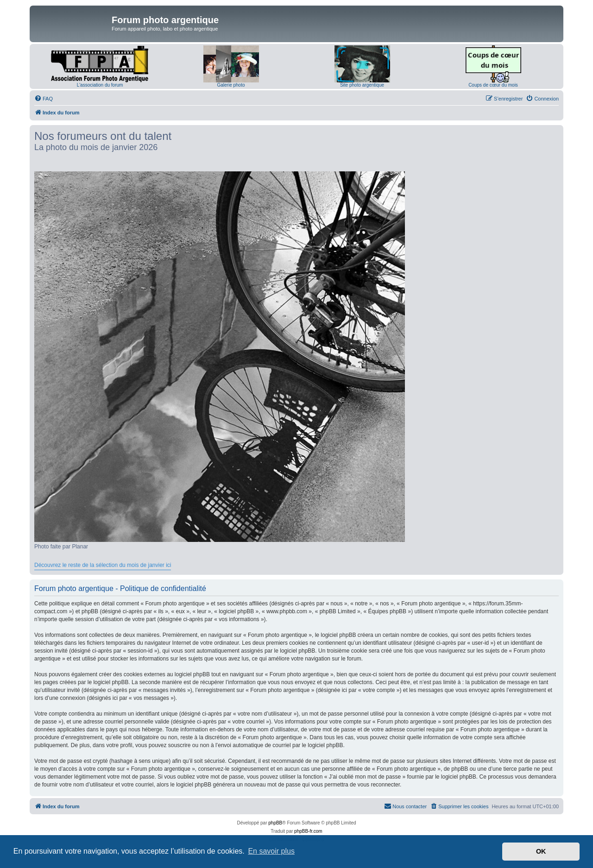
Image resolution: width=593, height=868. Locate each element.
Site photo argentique (362, 85)
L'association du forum (100, 85)
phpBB (275, 823)
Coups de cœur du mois (493, 85)
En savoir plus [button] (271, 851)
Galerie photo (231, 85)
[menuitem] (44, 99)
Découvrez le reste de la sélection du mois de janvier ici (103, 565)
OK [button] (541, 851)
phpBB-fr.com (308, 831)
